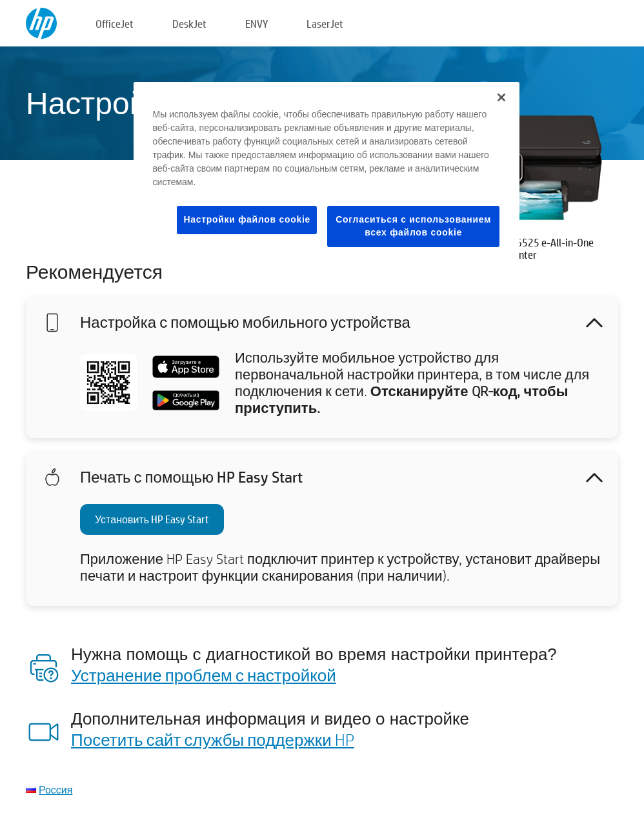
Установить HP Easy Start (152, 519)
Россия (55, 789)
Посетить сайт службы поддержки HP (213, 739)
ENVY (257, 24)
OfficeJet (115, 24)
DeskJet (189, 24)
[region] (327, 175)
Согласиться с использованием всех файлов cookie (413, 226)
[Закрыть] (501, 97)
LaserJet (325, 24)
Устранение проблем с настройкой (204, 675)
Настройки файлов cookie (247, 219)
